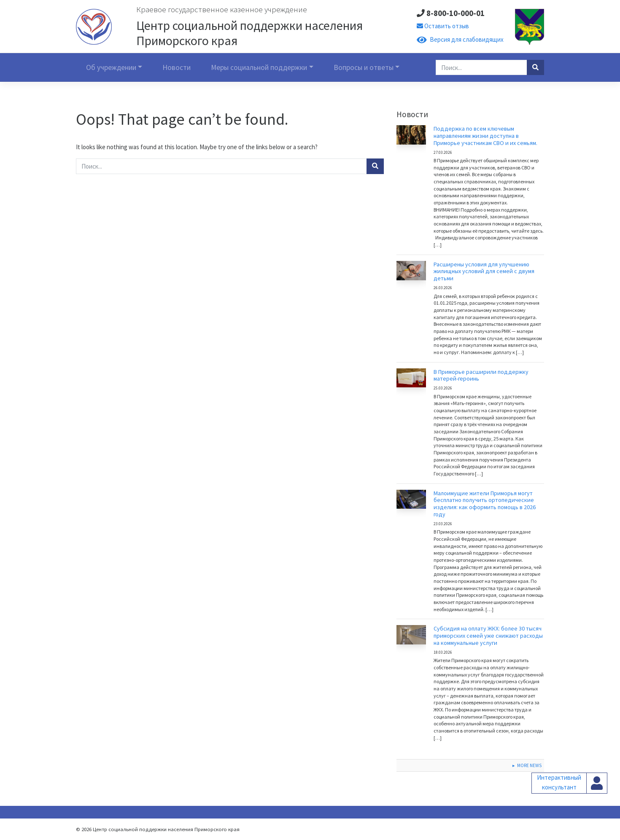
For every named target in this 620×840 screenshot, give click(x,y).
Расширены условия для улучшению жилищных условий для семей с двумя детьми (484, 271)
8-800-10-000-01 (450, 13)
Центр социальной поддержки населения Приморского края (249, 33)
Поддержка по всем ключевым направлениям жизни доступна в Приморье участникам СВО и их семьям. (485, 136)
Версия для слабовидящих (460, 39)
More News (529, 765)
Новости (177, 67)
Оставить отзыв (443, 26)
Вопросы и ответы (364, 67)
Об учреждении (111, 67)
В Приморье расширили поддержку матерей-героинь (481, 375)
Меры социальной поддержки (259, 67)
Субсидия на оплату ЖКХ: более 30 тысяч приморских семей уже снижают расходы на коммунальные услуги (488, 636)
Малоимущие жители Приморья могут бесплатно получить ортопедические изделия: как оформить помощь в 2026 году (485, 504)
